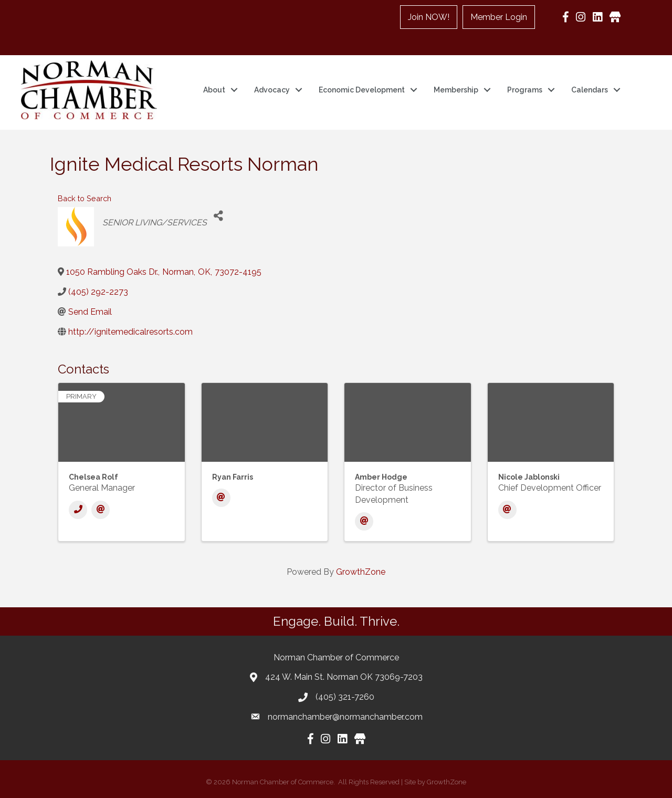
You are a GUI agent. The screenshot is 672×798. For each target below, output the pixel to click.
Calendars (590, 90)
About (214, 90)
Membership (456, 90)
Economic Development (362, 90)
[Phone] (78, 510)
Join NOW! (429, 17)
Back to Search (85, 198)
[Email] (101, 510)
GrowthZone (361, 572)
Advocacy (272, 90)
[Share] (219, 216)
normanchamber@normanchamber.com (345, 717)
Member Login (499, 17)
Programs (525, 90)
